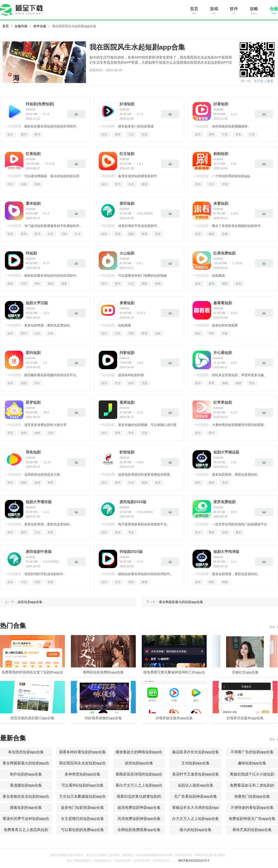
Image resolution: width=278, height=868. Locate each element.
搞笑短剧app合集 (139, 763)
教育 (37, 134)
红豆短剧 (127, 154)
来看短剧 (221, 203)
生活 (131, 184)
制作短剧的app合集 (26, 774)
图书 (24, 134)
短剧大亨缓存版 (39, 502)
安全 (37, 383)
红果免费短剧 (224, 253)
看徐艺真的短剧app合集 (252, 830)
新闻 (212, 134)
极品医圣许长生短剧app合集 (196, 752)
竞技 (145, 134)
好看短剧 (221, 104)
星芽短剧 (33, 402)
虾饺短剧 (127, 452)
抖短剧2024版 (131, 552)
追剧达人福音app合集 (196, 785)
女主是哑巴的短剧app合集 (83, 819)
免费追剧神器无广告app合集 (252, 819)
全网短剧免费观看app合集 (139, 830)
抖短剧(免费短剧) (40, 104)
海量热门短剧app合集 (252, 796)
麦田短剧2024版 (133, 502)
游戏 (214, 9)
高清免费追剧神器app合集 (139, 819)
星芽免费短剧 (224, 502)
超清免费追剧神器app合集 (139, 808)
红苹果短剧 (223, 402)
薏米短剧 (33, 203)
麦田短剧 (127, 203)
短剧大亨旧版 (37, 303)
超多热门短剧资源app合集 (83, 808)
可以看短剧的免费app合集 (83, 830)
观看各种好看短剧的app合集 (83, 752)
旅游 (37, 184)
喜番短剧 (127, 303)
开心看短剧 (223, 353)
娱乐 (10, 134)
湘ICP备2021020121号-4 (194, 861)
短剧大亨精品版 (226, 452)
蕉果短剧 (127, 402)
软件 (234, 9)
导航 (64, 234)
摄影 (24, 184)
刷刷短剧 (221, 154)
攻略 (254, 9)
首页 (194, 9)
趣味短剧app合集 (252, 763)
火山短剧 (127, 253)
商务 (37, 284)
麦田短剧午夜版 (39, 552)
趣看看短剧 (223, 303)
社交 (225, 134)
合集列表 (21, 26)
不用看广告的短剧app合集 (252, 752)
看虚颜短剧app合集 (26, 785)
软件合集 (40, 26)
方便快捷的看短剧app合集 (252, 808)
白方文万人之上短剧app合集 (196, 819)
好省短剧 (127, 104)
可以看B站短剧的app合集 (82, 785)
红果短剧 (33, 154)
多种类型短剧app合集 (83, 774)
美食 (238, 134)
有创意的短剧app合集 (26, 752)
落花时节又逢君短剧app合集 (196, 774)
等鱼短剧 (33, 452)
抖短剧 (31, 253)
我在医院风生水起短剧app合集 (74, 26)
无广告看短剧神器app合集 (196, 796)
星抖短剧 (33, 353)
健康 (145, 184)
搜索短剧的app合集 (26, 808)
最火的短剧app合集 (196, 830)
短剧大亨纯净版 (226, 552)
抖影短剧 (127, 353)
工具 (131, 134)
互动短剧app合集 (196, 763)
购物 (131, 234)
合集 (274, 9)
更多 (272, 627)
